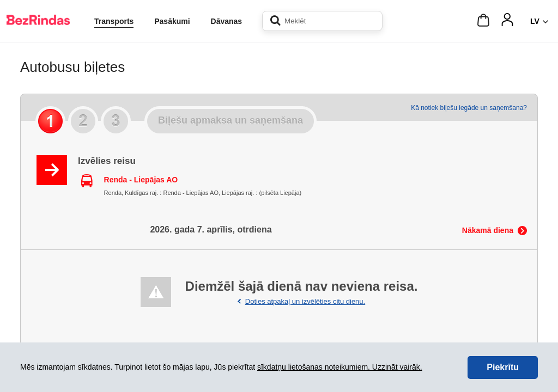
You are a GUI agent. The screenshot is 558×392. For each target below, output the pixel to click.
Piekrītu (503, 367)
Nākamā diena (488, 230)
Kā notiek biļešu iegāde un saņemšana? (469, 108)
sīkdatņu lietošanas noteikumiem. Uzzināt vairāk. (340, 367)
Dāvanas (227, 21)
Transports (114, 21)
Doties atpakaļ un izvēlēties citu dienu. (305, 301)
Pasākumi (172, 21)
